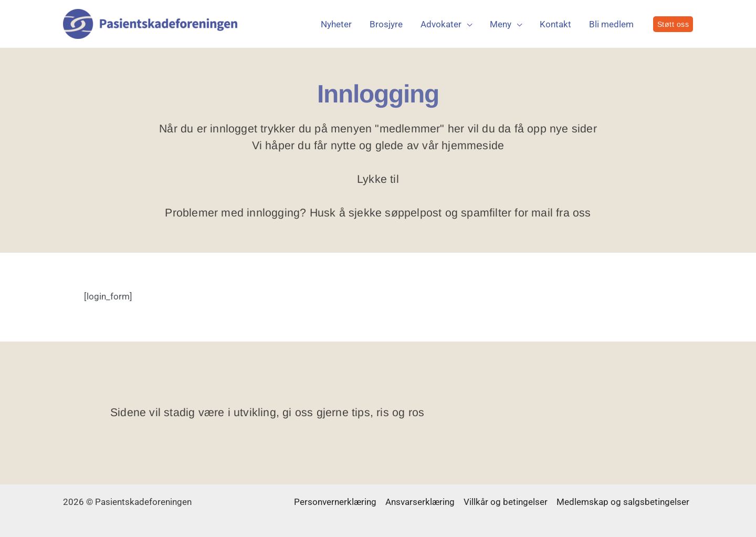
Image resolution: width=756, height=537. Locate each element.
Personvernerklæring (335, 502)
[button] (673, 24)
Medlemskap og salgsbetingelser (623, 502)
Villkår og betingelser (506, 502)
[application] (467, 24)
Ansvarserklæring (420, 502)
